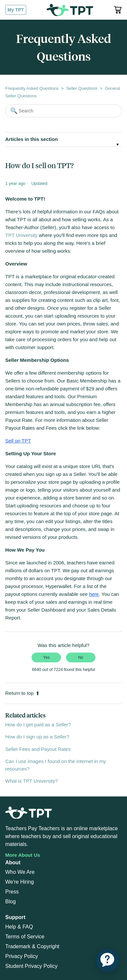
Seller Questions (82, 88)
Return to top (22, 693)
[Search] (63, 111)
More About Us (23, 855)
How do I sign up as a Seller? (37, 737)
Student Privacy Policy (31, 966)
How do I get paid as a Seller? (38, 725)
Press (12, 892)
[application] (107, 960)
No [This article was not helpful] (81, 657)
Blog (11, 902)
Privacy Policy (22, 956)
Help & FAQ (19, 927)
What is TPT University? (32, 781)
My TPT (16, 10)
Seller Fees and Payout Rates (38, 749)
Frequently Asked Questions (32, 88)
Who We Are (20, 872)
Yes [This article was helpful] (47, 657)
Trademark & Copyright (32, 946)
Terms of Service (25, 937)
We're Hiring (20, 882)
